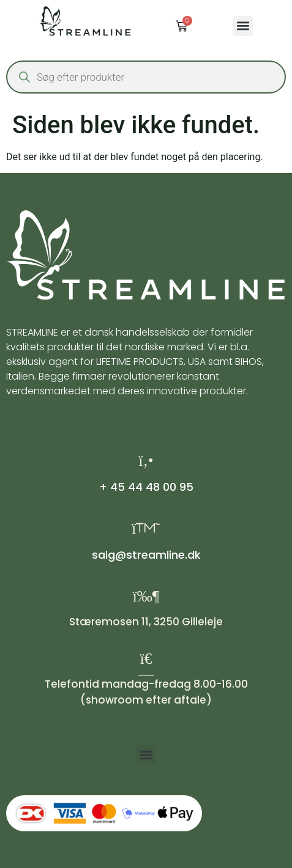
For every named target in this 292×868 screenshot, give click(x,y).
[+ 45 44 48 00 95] (146, 461)
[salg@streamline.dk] (146, 528)
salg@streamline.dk (146, 555)
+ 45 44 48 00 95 (146, 487)
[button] (243, 26)
